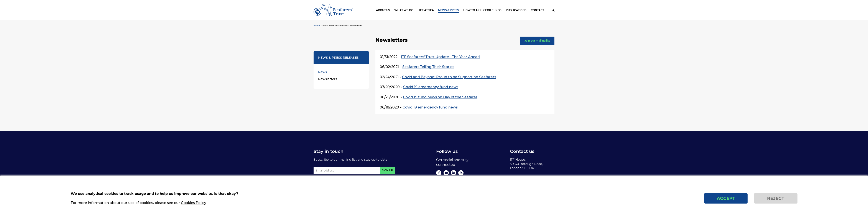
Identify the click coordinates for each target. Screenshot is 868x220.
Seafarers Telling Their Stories (428, 67)
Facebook (439, 173)
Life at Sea (426, 10)
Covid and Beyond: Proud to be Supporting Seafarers (449, 77)
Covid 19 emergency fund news (431, 87)
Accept (726, 202)
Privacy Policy (521, 178)
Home (317, 25)
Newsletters (328, 79)
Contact (537, 10)
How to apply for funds (482, 10)
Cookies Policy (194, 206)
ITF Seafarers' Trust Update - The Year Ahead (440, 57)
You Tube (446, 173)
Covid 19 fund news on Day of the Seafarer (440, 97)
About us (383, 10)
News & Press (449, 10)
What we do (404, 10)
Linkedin (454, 173)
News (322, 72)
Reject (776, 202)
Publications (516, 10)
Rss (461, 173)
